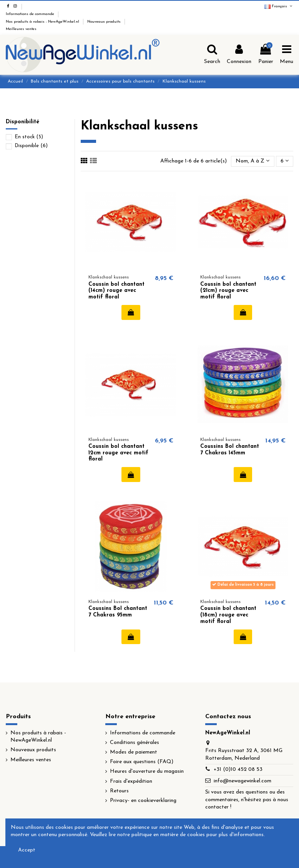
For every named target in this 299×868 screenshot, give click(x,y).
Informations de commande (31, 14)
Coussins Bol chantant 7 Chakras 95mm (118, 612)
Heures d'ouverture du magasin (147, 771)
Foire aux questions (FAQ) (142, 762)
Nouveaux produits (105, 22)
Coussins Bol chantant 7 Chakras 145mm (230, 450)
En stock (29, 137)
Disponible (31, 146)
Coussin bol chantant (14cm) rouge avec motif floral (116, 291)
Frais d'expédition (131, 781)
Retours (119, 791)
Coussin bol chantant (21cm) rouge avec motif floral (228, 291)
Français (279, 6)
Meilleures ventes (21, 29)
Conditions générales (135, 743)
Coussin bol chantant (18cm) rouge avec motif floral (228, 615)
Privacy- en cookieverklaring (143, 801)
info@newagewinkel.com (243, 781)
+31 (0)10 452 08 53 (238, 769)
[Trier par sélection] (252, 162)
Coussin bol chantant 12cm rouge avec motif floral (118, 453)
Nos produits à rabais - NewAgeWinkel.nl (43, 22)
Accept (27, 850)
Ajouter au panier (131, 312)
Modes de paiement (134, 752)
